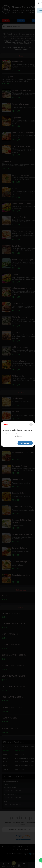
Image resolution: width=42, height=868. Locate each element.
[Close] (37, 426)
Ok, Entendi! (31, 442)
